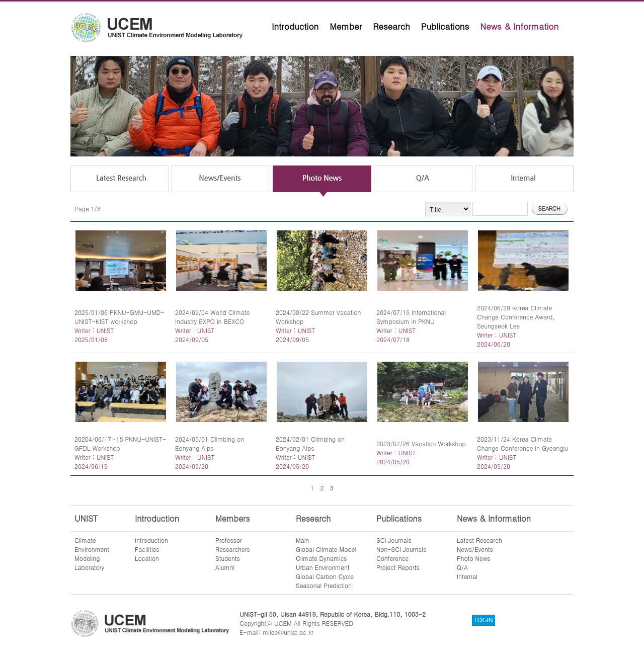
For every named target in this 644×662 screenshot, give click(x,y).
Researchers (233, 549)
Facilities (147, 549)
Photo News (474, 558)
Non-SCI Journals (401, 549)
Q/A (462, 567)
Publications (445, 26)
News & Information (519, 26)
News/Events (475, 549)
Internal (467, 576)
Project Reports (398, 567)
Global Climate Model (326, 549)
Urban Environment (323, 567)
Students (228, 558)
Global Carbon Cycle (325, 576)
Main (302, 540)
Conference (392, 558)
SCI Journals (394, 540)
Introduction (295, 26)
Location (147, 558)
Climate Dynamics (321, 558)
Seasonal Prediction (324, 585)
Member (346, 26)
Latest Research (479, 540)
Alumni (225, 567)
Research (391, 26)
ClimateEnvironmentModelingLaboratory (92, 554)
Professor (229, 540)
